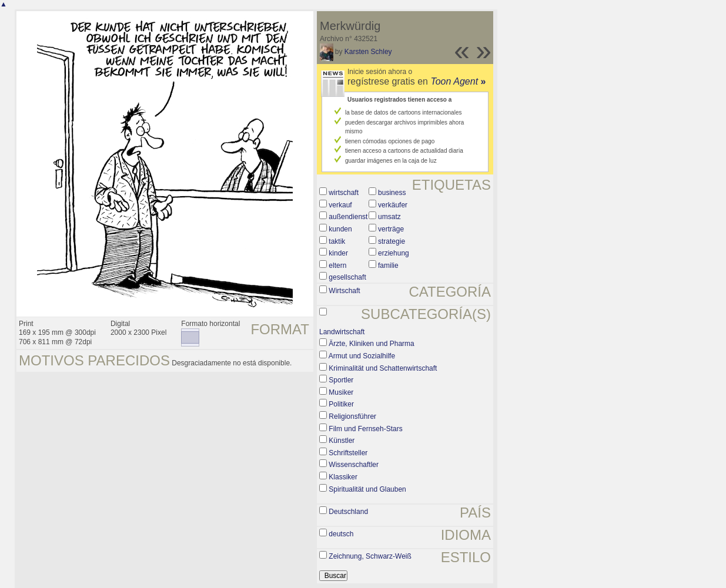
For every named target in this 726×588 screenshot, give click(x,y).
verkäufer (393, 205)
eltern (337, 266)
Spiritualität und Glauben (367, 489)
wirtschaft (344, 193)
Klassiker (343, 477)
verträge (391, 229)
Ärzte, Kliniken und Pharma (371, 344)
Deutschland (348, 512)
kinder (338, 253)
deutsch (341, 534)
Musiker (341, 392)
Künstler (342, 441)
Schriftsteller (348, 453)
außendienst (348, 217)
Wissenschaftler (354, 465)
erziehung (394, 253)
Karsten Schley (368, 52)
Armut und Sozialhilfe (362, 356)
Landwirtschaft (342, 332)
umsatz (389, 217)
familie (388, 266)
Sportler (341, 380)
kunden (340, 229)
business (392, 193)
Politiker (341, 404)
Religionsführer (352, 416)
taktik (337, 241)
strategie (392, 241)
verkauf (340, 205)
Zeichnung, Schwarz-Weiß (370, 556)
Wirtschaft (344, 291)
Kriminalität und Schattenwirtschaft (383, 368)
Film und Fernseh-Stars (365, 429)
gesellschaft (347, 277)
